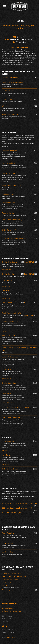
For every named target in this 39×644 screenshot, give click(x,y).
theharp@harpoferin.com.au (11, 611)
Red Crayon (11, 637)
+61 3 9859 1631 (8, 608)
